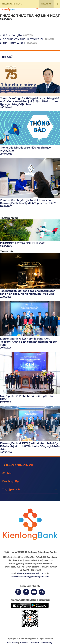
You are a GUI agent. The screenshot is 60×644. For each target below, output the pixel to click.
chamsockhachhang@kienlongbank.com (30, 577)
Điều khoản (12, 643)
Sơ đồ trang (47, 643)
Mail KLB (35, 643)
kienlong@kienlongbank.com (31, 573)
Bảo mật (24, 643)
